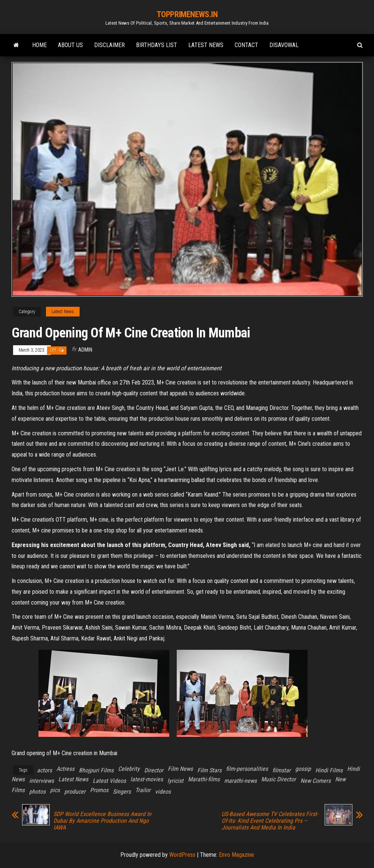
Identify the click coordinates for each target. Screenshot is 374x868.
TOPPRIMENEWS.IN (187, 14)
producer (75, 792)
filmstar (282, 770)
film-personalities (247, 769)
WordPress (182, 855)
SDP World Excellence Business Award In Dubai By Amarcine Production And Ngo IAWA (102, 821)
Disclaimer (109, 45)
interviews (41, 781)
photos (37, 792)
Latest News (206, 45)
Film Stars (209, 770)
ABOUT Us (70, 45)
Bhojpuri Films (96, 770)
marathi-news (240, 781)
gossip (303, 769)
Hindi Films (329, 770)
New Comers (316, 781)
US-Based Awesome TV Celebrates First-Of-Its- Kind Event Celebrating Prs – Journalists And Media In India (270, 821)
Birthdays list (157, 45)
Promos (99, 790)
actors (44, 770)
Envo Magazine (237, 855)
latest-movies (147, 779)
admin (85, 350)
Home (39, 45)
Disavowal (284, 45)
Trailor (143, 790)
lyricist (175, 781)
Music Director (279, 779)
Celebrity (129, 769)
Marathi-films (204, 779)
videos (163, 792)
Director (154, 770)
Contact (246, 45)
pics (55, 790)
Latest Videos (109, 781)
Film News (180, 769)
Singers (122, 792)
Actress (65, 769)
